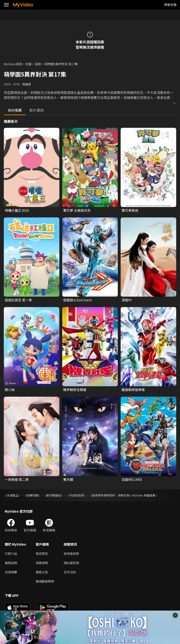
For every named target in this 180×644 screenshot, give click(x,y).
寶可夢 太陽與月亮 (77, 210)
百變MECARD (132, 479)
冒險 (38, 64)
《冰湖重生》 (12, 495)
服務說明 (11, 563)
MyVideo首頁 (13, 64)
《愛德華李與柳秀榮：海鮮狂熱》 (111, 495)
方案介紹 (11, 554)
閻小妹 (10, 390)
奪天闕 (68, 479)
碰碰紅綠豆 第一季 (18, 300)
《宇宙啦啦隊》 (76, 495)
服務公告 (42, 572)
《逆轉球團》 (32, 495)
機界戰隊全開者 (75, 390)
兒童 (28, 64)
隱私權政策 (71, 563)
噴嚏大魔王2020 (17, 210)
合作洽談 (70, 572)
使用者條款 (71, 554)
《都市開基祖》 (54, 495)
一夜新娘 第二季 (17, 479)
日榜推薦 (11, 572)
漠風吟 (127, 300)
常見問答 (42, 554)
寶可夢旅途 (130, 210)
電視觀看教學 (45, 581)
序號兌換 (170, 5)
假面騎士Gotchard (77, 300)
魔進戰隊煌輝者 (133, 390)
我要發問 (42, 563)
